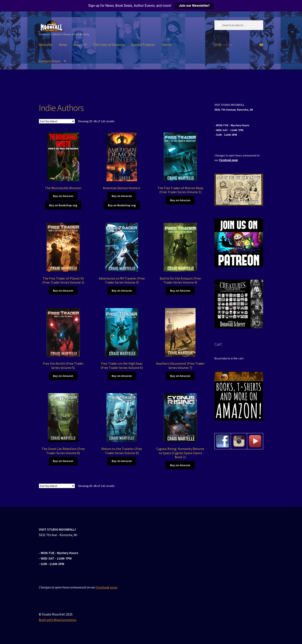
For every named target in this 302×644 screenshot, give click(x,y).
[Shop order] (57, 121)
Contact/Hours (50, 61)
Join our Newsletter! (194, 6)
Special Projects (143, 45)
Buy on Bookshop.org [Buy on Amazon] (63, 205)
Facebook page (228, 160)
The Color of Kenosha (109, 45)
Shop (77, 45)
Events (166, 45)
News (63, 45)
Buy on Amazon (63, 196)
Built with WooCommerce (58, 620)
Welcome (46, 45)
